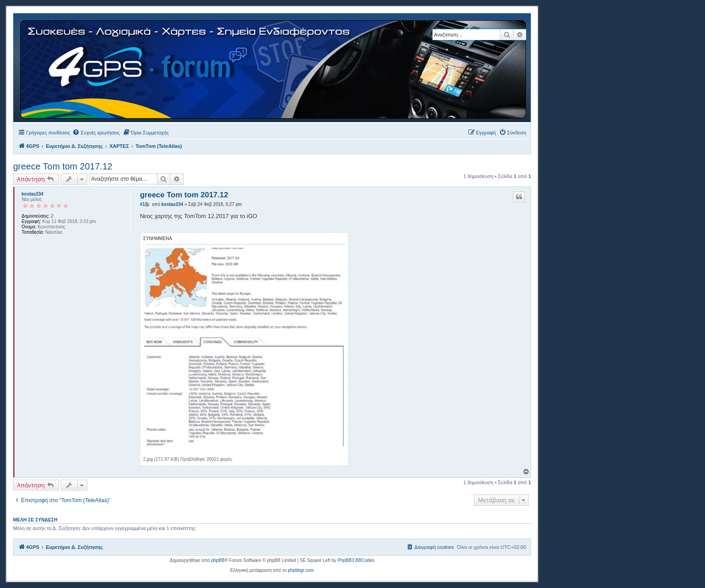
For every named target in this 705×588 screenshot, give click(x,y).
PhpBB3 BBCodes (356, 560)
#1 (142, 204)
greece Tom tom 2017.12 (63, 166)
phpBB (218, 560)
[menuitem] (96, 133)
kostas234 (32, 194)
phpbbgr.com (301, 570)
